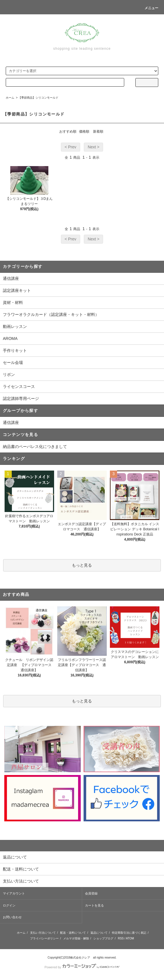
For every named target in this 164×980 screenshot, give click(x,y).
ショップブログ (103, 938)
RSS (121, 938)
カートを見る (94, 905)
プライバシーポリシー (44, 938)
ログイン (9, 905)
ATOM (130, 938)
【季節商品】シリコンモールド (38, 98)
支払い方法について (43, 933)
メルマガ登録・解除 (76, 938)
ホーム (10, 98)
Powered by (82, 967)
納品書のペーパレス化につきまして (35, 447)
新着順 (98, 132)
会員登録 (91, 893)
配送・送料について (73, 933)
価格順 (84, 132)
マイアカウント (14, 893)
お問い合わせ (12, 917)
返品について (99, 933)
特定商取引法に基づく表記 (129, 933)
